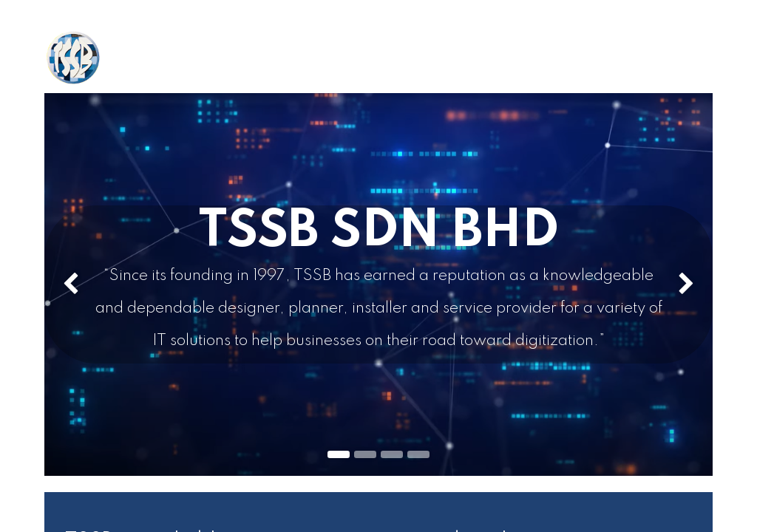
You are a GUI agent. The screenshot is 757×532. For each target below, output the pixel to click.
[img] (71, 284)
